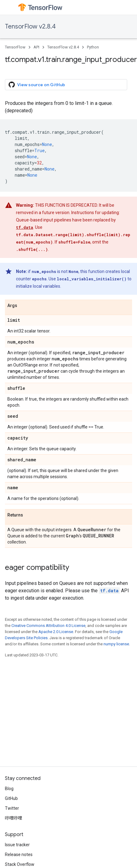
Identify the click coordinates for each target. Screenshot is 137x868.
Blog (9, 789)
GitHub (11, 798)
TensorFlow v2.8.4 (30, 27)
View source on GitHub (37, 85)
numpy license (116, 644)
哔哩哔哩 (14, 818)
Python (93, 47)
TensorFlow (15, 47)
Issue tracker (17, 845)
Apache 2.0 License (56, 632)
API (36, 47)
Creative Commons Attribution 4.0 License (48, 626)
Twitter (12, 808)
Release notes (19, 855)
